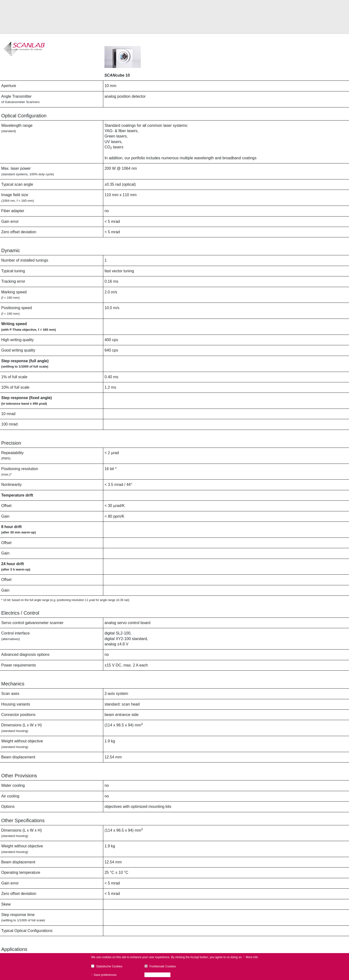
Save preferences (105, 975)
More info (252, 957)
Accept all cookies (159, 975)
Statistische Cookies (109, 966)
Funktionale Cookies (163, 966)
